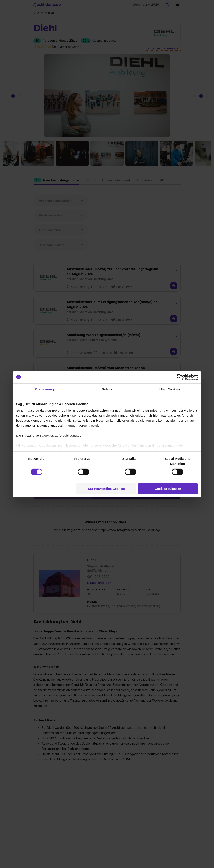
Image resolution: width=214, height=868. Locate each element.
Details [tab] (107, 389)
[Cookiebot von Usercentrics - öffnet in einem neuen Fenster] (180, 377)
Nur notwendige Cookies (106, 489)
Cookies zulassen (168, 489)
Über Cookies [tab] (170, 389)
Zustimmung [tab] (44, 389)
